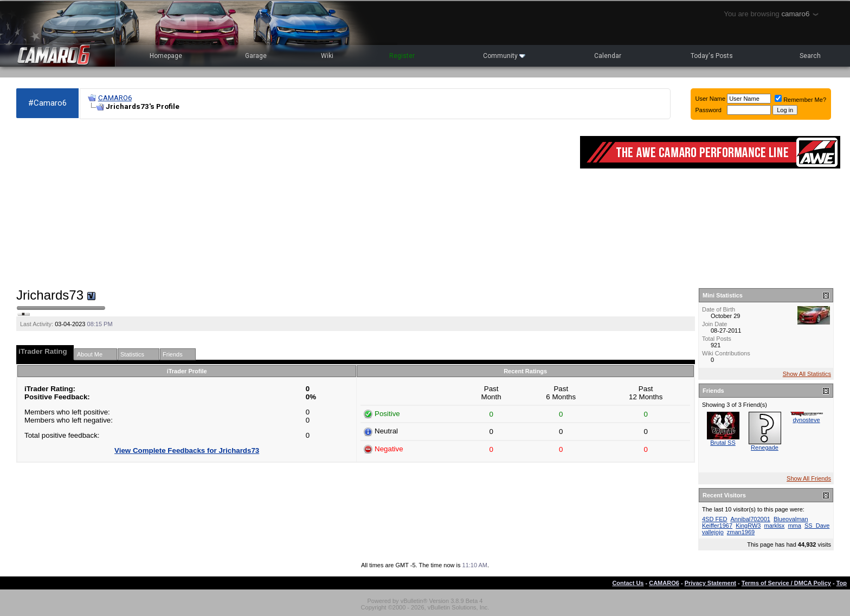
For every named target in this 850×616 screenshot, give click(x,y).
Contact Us (628, 583)
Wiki (327, 56)
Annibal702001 (751, 519)
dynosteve (806, 420)
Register (402, 56)
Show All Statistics (807, 374)
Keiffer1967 (717, 526)
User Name (711, 99)
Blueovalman (791, 519)
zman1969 (741, 532)
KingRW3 (748, 526)
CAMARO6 (115, 98)
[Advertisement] (293, 204)
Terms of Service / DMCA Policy (786, 583)
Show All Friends (809, 478)
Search (810, 56)
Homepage (166, 56)
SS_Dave (817, 526)
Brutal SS (723, 443)
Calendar (608, 56)
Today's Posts (712, 56)
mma (794, 526)
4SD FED (714, 519)
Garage (256, 56)
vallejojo (713, 532)
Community (504, 56)
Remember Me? (800, 100)
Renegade (765, 448)
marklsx (774, 526)
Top (842, 583)
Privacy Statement (710, 583)
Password (709, 110)
